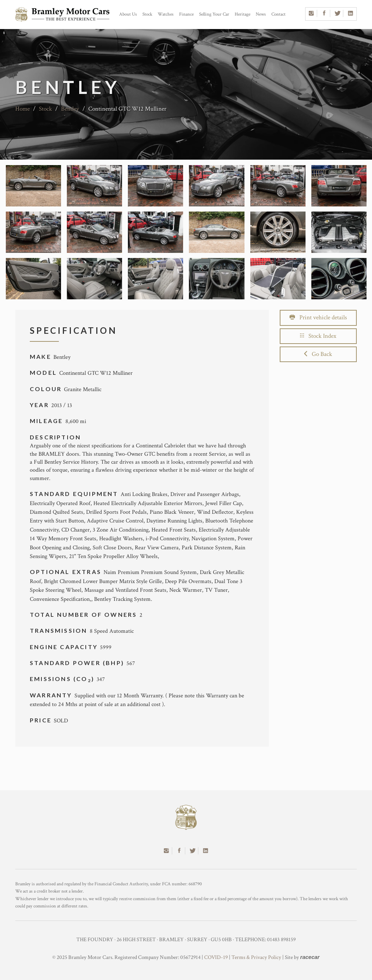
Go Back (318, 354)
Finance (186, 14)
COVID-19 (216, 957)
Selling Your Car (214, 14)
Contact (278, 14)
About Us (128, 14)
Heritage (242, 14)
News (261, 14)
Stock (147, 14)
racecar (310, 957)
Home (23, 109)
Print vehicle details (318, 317)
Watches (166, 14)
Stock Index (318, 336)
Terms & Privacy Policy (256, 957)
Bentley (70, 109)
